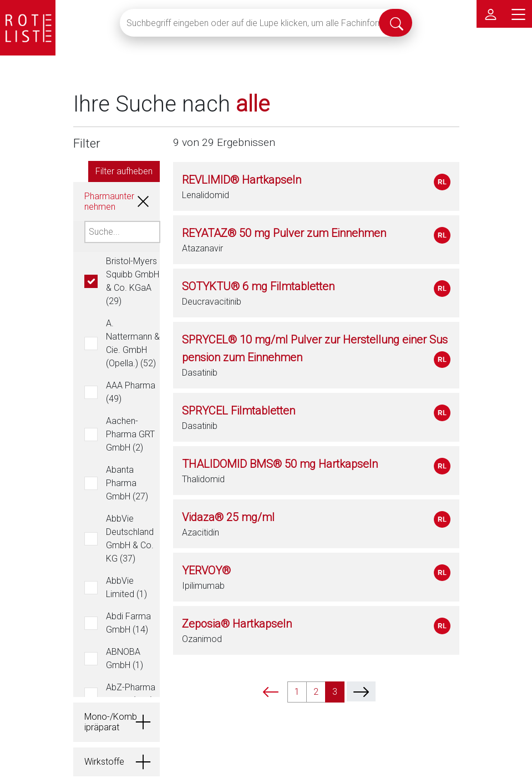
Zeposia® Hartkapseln (237, 624)
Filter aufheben (124, 171)
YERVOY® (206, 570)
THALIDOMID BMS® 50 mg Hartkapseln (280, 464)
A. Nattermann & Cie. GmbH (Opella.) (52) (133, 343)
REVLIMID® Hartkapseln (242, 180)
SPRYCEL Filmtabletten (239, 411)
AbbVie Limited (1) (126, 587)
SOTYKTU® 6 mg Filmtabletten (258, 286)
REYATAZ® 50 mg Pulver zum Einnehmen (284, 233)
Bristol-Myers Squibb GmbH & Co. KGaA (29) (133, 281)
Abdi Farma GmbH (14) (128, 623)
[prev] (271, 691)
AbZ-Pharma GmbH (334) (131, 694)
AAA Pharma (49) (131, 392)
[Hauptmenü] (518, 14)
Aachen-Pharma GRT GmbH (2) (130, 434)
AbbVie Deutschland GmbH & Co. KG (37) (130, 539)
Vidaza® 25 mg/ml (228, 517)
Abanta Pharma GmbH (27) (127, 483)
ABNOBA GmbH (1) (125, 658)
